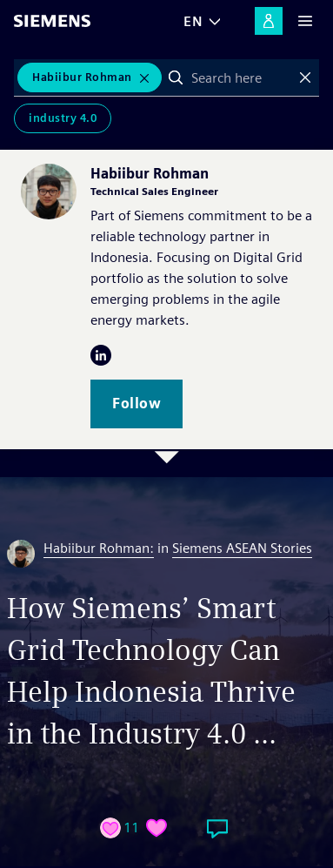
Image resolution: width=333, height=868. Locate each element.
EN (193, 21)
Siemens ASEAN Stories (242, 548)
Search (176, 77)
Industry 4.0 (63, 118)
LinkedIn (101, 355)
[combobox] (241, 77)
